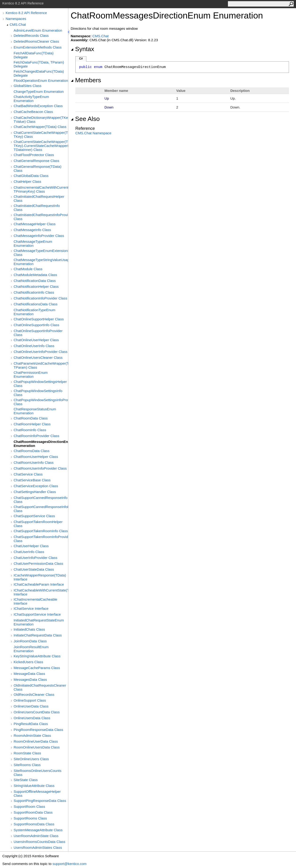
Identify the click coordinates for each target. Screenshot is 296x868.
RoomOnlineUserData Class (36, 741)
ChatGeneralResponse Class (36, 161)
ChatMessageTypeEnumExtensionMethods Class (41, 253)
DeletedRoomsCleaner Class (36, 41)
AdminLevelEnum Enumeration (38, 30)
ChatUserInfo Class (29, 552)
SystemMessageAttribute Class (38, 830)
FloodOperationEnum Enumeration (41, 80)
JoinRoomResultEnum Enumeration (31, 649)
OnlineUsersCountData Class (37, 712)
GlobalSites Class (27, 86)
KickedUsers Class (28, 662)
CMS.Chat (18, 24)
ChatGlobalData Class (31, 176)
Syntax (82, 49)
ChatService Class (28, 474)
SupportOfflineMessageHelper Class (37, 793)
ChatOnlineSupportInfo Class (36, 325)
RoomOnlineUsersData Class (37, 747)
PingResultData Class (31, 724)
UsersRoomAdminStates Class (38, 847)
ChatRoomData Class (31, 418)
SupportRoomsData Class (34, 824)
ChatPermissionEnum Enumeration (31, 374)
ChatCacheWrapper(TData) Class (40, 127)
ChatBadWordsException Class (38, 106)
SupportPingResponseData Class (40, 801)
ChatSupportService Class (34, 516)
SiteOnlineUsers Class (31, 759)
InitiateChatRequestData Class (38, 635)
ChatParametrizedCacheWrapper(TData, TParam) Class (41, 365)
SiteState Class (26, 780)
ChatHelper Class (27, 181)
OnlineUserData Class (31, 706)
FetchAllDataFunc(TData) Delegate (34, 55)
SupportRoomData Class (33, 812)
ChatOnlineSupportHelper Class (39, 319)
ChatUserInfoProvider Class (35, 558)
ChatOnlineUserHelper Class (36, 340)
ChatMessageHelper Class (35, 224)
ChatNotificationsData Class (36, 304)
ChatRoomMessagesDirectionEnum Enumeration (41, 444)
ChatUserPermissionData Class (38, 563)
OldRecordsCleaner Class (34, 694)
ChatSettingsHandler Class (35, 492)
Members (86, 80)
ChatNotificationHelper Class (36, 286)
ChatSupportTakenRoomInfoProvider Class (41, 539)
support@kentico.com (69, 864)
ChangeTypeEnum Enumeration (39, 92)
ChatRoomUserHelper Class (36, 457)
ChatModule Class (28, 269)
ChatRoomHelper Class (32, 424)
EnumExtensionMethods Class (38, 47)
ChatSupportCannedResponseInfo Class (40, 500)
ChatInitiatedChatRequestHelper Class (39, 198)
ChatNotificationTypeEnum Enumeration (35, 312)
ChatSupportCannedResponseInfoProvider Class (41, 509)
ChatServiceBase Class (32, 480)
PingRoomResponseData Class (38, 730)
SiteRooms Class (27, 765)
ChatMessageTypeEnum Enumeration (33, 243)
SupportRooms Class (30, 818)
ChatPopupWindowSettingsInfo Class (38, 393)
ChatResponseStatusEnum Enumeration (35, 411)
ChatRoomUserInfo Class (34, 462)
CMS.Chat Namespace (93, 133)
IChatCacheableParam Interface (39, 584)
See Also (85, 119)
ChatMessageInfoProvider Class (39, 236)
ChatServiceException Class (36, 486)
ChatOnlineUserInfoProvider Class (40, 352)
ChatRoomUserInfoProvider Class (40, 468)
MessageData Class (29, 674)
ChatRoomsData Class (32, 451)
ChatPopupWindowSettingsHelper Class (40, 384)
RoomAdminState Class (32, 735)
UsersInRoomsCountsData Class (39, 842)
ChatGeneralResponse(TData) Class (37, 168)
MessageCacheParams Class (37, 668)
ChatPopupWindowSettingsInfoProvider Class (41, 402)
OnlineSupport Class (30, 700)
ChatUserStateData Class (34, 569)
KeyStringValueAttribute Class (37, 656)
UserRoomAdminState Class (36, 836)
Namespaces (16, 19)
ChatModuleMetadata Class (35, 275)
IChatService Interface (31, 608)
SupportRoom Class (29, 806)
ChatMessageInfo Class (32, 230)
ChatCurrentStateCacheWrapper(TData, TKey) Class (41, 135)
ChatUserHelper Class (31, 546)
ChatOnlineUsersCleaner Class (38, 357)
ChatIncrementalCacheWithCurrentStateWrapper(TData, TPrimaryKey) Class (41, 189)
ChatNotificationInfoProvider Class (40, 298)
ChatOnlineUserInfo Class (34, 346)
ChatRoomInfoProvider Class (36, 436)
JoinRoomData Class (30, 641)
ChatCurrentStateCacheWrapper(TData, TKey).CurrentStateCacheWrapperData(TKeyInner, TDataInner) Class (41, 146)
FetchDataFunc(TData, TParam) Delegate (39, 64)
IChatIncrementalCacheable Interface (35, 601)
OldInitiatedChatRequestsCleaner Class (40, 687)
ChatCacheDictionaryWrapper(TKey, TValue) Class (41, 120)
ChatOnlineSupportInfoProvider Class (38, 333)
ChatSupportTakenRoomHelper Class (38, 524)
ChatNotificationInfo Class (34, 292)
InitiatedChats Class (29, 629)
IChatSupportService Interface (37, 614)
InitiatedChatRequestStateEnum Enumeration (39, 622)
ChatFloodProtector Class (34, 155)
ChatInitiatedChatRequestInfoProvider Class (41, 217)
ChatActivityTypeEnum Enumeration (31, 99)
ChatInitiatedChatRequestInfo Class (37, 208)
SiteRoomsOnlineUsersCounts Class (37, 773)
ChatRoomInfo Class (30, 430)
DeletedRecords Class (31, 36)
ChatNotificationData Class (35, 281)
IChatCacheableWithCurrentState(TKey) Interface (41, 592)
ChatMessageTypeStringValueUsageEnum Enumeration (41, 262)
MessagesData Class (30, 679)
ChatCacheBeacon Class (33, 112)
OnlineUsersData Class (32, 718)
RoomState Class (27, 753)
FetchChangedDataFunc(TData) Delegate (39, 73)
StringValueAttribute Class (34, 786)
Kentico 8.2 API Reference (26, 13)
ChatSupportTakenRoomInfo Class (41, 531)
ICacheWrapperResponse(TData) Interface (40, 577)
